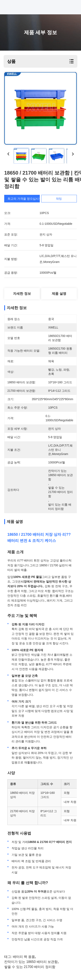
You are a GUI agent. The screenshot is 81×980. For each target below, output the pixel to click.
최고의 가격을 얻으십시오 (27, 199)
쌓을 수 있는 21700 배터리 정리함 (30, 967)
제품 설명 (59, 294)
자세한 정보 (22, 294)
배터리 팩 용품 (24, 957)
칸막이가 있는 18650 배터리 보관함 (31, 962)
